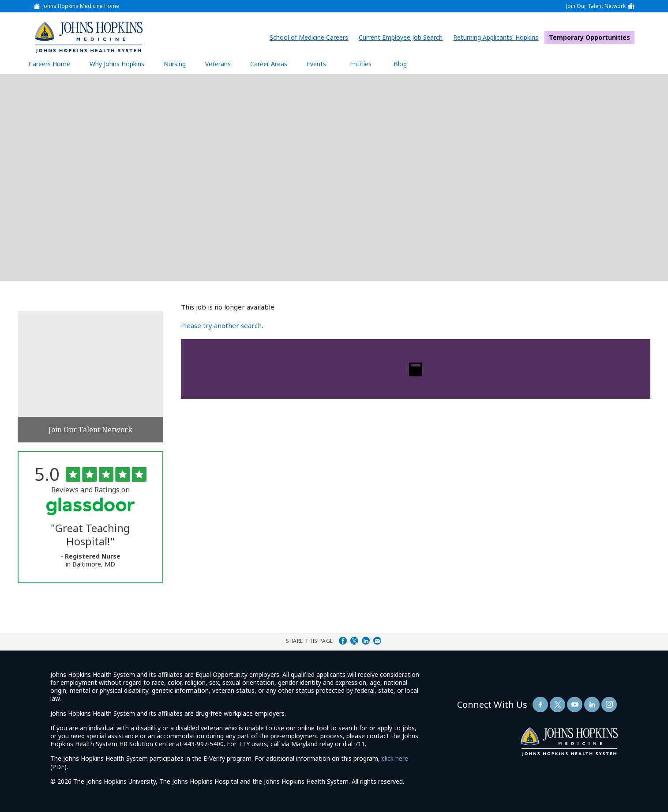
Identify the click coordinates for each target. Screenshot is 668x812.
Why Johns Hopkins (117, 64)
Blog (400, 64)
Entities (367, 64)
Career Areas (269, 64)
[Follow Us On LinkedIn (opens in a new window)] (592, 704)
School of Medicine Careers (311, 37)
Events (316, 64)
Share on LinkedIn (366, 641)
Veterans (218, 64)
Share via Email (377, 641)
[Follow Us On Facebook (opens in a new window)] (540, 704)
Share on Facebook (343, 641)
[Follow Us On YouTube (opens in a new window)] (575, 704)
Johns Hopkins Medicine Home (81, 6)
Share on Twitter (354, 641)
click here (395, 758)
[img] (89, 37)
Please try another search (221, 325)
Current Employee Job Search (403, 37)
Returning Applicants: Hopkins (498, 37)
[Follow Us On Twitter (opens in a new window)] (557, 704)
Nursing (179, 64)
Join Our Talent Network (596, 6)
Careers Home (49, 64)
